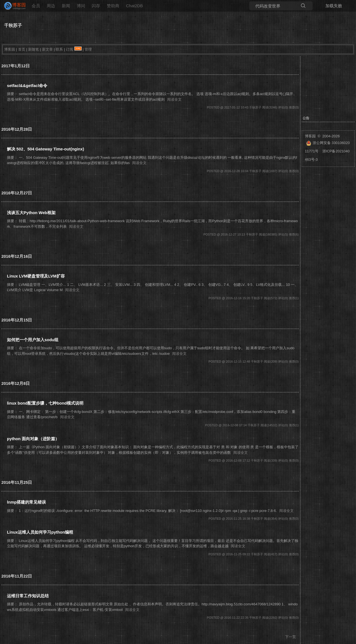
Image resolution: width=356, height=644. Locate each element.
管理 (88, 49)
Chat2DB (134, 6)
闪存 (96, 6)
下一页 (291, 637)
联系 (59, 49)
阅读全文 (174, 99)
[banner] (13, 6)
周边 (51, 6)
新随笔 (34, 49)
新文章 (47, 49)
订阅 (70, 49)
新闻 (66, 6)
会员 (36, 6)
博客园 (10, 49)
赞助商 (113, 6)
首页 (22, 49)
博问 (81, 6)
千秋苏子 (13, 25)
